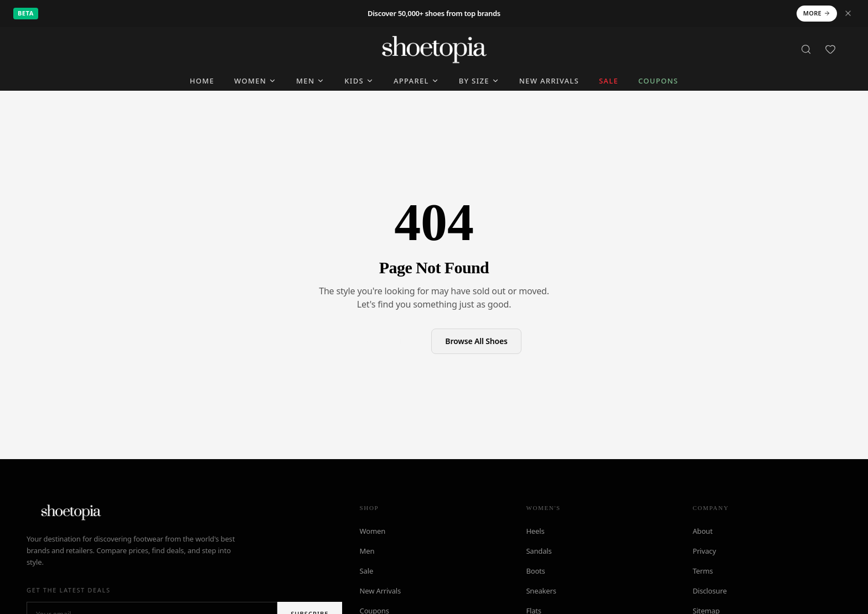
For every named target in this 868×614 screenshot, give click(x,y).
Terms (703, 571)
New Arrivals (549, 81)
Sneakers (541, 591)
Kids (359, 81)
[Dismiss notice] (848, 13)
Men (310, 81)
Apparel (416, 81)
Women (255, 81)
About (702, 531)
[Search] (806, 49)
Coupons (658, 81)
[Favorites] (830, 49)
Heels (535, 531)
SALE (609, 81)
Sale (366, 571)
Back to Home (386, 340)
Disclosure (710, 591)
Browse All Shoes (476, 341)
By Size (479, 81)
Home (202, 81)
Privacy (704, 551)
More (817, 13)
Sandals (539, 551)
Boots (535, 571)
